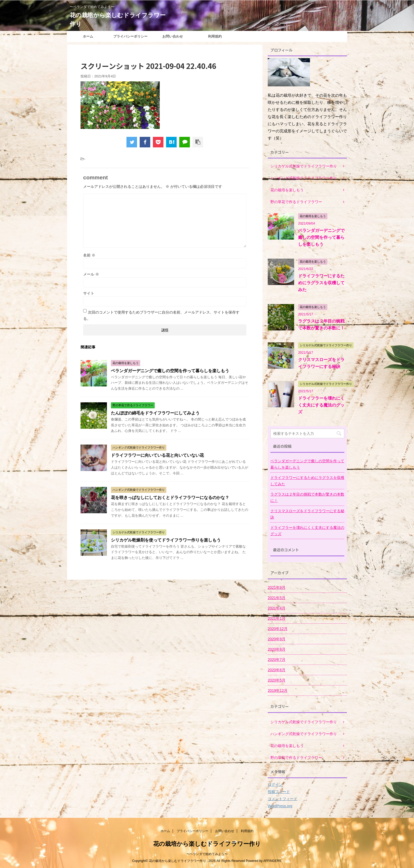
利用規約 (215, 36)
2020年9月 (277, 639)
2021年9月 (277, 587)
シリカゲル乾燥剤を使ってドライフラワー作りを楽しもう (166, 540)
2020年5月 (277, 680)
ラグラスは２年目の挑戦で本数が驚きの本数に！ (307, 497)
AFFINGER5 (272, 861)
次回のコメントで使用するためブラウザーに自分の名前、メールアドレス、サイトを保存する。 (161, 315)
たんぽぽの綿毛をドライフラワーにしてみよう (155, 413)
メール (91, 274)
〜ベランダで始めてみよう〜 (207, 854)
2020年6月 (277, 670)
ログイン (275, 785)
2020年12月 (278, 629)
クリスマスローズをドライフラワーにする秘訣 (307, 514)
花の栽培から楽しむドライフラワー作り (207, 844)
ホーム (88, 36)
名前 (89, 255)
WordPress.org (280, 806)
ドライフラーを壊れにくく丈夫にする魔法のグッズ (321, 405)
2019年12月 (278, 690)
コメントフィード (283, 799)
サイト (89, 293)
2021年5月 (277, 598)
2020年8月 (277, 649)
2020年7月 (277, 660)
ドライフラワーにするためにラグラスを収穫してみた (321, 283)
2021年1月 (277, 618)
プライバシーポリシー (130, 36)
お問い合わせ (173, 36)
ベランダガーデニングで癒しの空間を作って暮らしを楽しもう (170, 371)
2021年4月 (277, 608)
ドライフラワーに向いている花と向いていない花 (157, 455)
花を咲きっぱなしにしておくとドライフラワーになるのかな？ (170, 498)
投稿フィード (279, 792)
